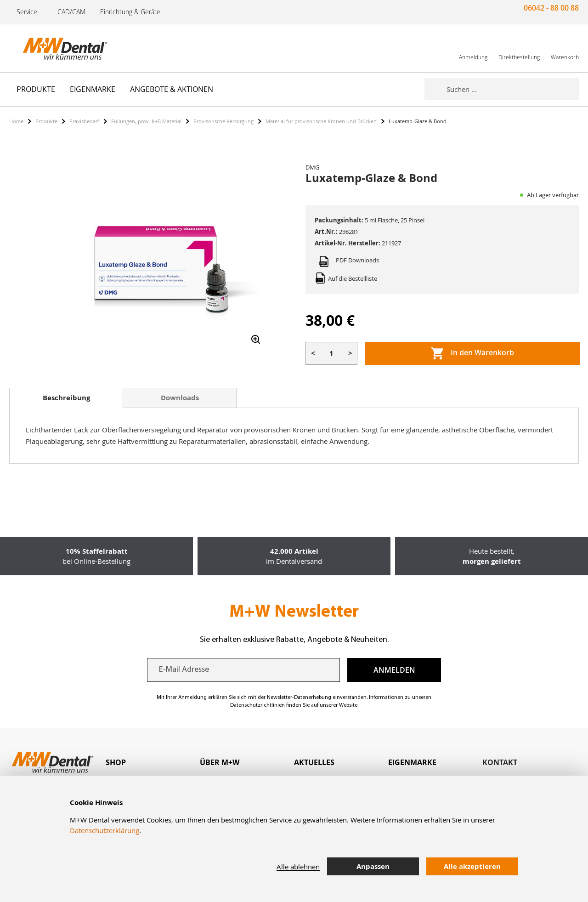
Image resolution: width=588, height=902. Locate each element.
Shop (116, 762)
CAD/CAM (71, 12)
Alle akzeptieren (472, 866)
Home (16, 121)
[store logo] (55, 48)
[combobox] (513, 89)
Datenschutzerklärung (105, 830)
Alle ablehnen (298, 867)
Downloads (180, 398)
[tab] (66, 398)
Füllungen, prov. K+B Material (146, 121)
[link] (473, 48)
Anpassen (373, 866)
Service (27, 12)
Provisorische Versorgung (223, 121)
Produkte (46, 121)
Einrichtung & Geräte (130, 12)
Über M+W (220, 762)
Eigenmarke (412, 762)
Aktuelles (314, 762)
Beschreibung (66, 398)
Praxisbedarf (84, 121)
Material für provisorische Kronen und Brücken (321, 121)
